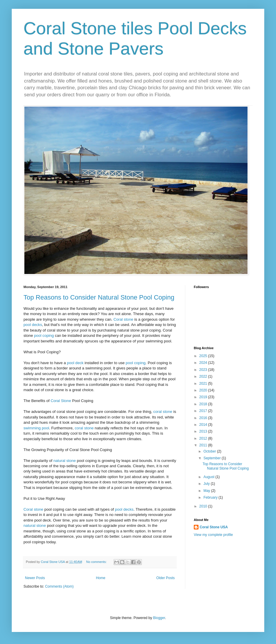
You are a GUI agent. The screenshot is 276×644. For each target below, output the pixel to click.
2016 (204, 418)
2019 (204, 397)
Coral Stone (61, 401)
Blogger (159, 618)
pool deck (75, 363)
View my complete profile (213, 535)
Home (101, 578)
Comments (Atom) (59, 586)
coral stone (163, 412)
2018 (204, 404)
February (211, 497)
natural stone (65, 461)
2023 (204, 370)
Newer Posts (35, 578)
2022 (204, 376)
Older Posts (165, 578)
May (207, 491)
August (209, 477)
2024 (204, 363)
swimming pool (36, 428)
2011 (204, 445)
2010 (204, 506)
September (213, 458)
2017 (204, 411)
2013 (204, 431)
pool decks (33, 325)
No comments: (97, 562)
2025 (204, 356)
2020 (204, 390)
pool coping (44, 336)
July (207, 484)
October (210, 451)
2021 (204, 384)
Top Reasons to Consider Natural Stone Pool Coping (99, 297)
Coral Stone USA (214, 527)
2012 (204, 438)
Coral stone (123, 319)
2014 (204, 425)
